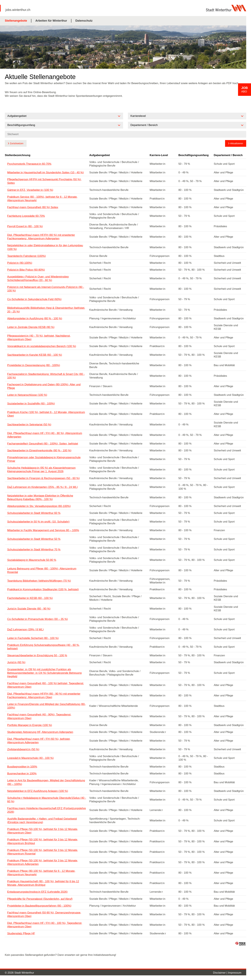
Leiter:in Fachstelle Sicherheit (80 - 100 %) (33, 638)
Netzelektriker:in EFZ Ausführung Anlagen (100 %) (38, 791)
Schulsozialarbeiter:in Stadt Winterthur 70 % (34, 550)
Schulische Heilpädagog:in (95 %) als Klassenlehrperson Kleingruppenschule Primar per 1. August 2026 (41, 470)
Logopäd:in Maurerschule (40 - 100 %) (30, 758)
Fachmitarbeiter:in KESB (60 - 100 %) (30, 598)
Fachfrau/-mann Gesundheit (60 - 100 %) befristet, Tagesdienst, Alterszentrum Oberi (46, 685)
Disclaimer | (221, 973)
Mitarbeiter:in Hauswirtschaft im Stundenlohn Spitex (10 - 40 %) (45, 172)
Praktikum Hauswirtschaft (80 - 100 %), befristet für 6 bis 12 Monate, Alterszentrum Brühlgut (43, 883)
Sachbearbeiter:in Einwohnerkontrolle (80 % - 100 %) (39, 451)
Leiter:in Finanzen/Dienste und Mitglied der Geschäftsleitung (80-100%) (46, 706)
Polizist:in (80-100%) (20, 263)
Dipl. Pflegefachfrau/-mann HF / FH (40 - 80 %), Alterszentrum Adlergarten (45, 435)
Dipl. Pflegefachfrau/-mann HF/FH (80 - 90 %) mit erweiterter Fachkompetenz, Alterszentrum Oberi (44, 696)
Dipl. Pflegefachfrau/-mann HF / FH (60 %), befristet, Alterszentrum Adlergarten (39, 741)
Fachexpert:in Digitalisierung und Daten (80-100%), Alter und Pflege (44, 386)
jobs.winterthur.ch (18, 10)
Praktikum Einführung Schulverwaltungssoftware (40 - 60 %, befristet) (43, 647)
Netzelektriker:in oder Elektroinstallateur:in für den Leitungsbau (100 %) (45, 247)
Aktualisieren (237, 143)
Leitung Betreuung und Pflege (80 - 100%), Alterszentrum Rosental (42, 570)
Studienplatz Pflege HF (21, 933)
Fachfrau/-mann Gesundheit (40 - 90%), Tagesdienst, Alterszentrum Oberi (39, 716)
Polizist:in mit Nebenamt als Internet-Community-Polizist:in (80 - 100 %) (46, 289)
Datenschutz (84, 21)
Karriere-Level (159, 155)
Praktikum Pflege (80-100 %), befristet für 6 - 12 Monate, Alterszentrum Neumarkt (41, 873)
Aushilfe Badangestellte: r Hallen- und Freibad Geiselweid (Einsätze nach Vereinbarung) (42, 820)
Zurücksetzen (17, 143)
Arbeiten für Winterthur (51, 21)
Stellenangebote (16, 21)
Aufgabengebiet (100, 155)
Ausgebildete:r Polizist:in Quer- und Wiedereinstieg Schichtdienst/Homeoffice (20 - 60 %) (38, 278)
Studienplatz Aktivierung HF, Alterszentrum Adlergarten (40, 732)
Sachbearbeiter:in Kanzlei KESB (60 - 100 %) (35, 355)
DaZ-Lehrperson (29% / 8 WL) (25, 629)
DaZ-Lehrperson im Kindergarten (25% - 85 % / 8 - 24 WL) (42, 487)
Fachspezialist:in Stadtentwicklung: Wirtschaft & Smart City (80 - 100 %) (46, 376)
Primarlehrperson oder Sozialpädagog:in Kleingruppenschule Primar (44, 459)
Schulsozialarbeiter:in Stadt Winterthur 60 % (34, 513)
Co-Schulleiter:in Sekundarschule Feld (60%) (34, 299)
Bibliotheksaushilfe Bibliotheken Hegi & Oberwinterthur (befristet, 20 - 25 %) (46, 310)
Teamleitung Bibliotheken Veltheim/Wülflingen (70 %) (39, 581)
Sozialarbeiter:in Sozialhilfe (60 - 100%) (31, 404)
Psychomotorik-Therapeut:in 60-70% (29, 164)
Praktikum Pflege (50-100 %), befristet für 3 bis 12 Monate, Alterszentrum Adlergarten (43, 862)
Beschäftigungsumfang (193, 155)
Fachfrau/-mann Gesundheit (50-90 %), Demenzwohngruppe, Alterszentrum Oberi (44, 914)
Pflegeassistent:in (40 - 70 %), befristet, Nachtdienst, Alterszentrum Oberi (39, 338)
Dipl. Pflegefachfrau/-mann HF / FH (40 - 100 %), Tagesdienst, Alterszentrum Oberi (45, 925)
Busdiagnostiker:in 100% (22, 767)
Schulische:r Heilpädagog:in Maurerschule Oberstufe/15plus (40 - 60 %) (47, 800)
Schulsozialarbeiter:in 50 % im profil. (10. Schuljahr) (38, 522)
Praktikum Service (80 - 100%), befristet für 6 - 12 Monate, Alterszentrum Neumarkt (42, 199)
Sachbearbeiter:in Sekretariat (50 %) (29, 425)
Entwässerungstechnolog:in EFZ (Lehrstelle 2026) (37, 892)
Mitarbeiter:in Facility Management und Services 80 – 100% (43, 530)
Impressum (235, 973)
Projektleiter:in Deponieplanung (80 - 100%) (34, 365)
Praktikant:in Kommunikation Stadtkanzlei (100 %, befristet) (43, 589)
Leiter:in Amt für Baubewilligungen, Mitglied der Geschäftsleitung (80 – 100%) (46, 782)
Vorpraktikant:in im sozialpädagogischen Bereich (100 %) (42, 346)
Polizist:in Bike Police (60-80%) (26, 270)
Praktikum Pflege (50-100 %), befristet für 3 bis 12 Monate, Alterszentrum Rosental (43, 852)
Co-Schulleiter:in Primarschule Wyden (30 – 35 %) (38, 619)
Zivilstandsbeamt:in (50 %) (23, 749)
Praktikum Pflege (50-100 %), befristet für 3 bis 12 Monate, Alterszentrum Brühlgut (43, 841)
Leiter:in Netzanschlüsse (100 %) (27, 395)
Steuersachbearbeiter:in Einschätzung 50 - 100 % (37, 655)
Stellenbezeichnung (18, 155)
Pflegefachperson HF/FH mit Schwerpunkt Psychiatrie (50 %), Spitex (44, 181)
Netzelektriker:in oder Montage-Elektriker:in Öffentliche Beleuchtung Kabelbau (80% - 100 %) (40, 497)
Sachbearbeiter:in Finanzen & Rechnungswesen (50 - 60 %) (43, 478)
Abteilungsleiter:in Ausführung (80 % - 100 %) (35, 318)
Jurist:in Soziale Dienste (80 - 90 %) (29, 609)
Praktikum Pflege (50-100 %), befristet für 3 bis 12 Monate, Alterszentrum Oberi (43, 831)
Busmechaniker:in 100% (22, 774)
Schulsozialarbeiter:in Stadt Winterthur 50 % (34, 539)
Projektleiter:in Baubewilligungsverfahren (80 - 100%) (39, 906)
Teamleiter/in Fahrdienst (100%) (26, 256)
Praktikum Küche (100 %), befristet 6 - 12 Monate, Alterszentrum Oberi (46, 414)
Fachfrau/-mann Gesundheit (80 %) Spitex (33, 207)
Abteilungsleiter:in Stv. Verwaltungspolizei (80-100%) (39, 506)
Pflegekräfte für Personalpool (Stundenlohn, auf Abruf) (40, 899)
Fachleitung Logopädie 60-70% (26, 216)
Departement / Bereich (228, 155)
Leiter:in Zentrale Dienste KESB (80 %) (31, 327)
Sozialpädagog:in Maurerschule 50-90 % (32, 560)
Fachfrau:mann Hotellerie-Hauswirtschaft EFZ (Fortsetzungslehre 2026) (47, 810)
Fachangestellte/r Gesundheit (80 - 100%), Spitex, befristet (43, 444)
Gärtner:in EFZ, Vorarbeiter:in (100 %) (30, 190)
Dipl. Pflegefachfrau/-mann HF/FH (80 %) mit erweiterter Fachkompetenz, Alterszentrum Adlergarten (41, 237)
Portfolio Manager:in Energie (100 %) (30, 725)
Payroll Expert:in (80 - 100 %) (25, 226)
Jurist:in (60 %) (16, 662)
